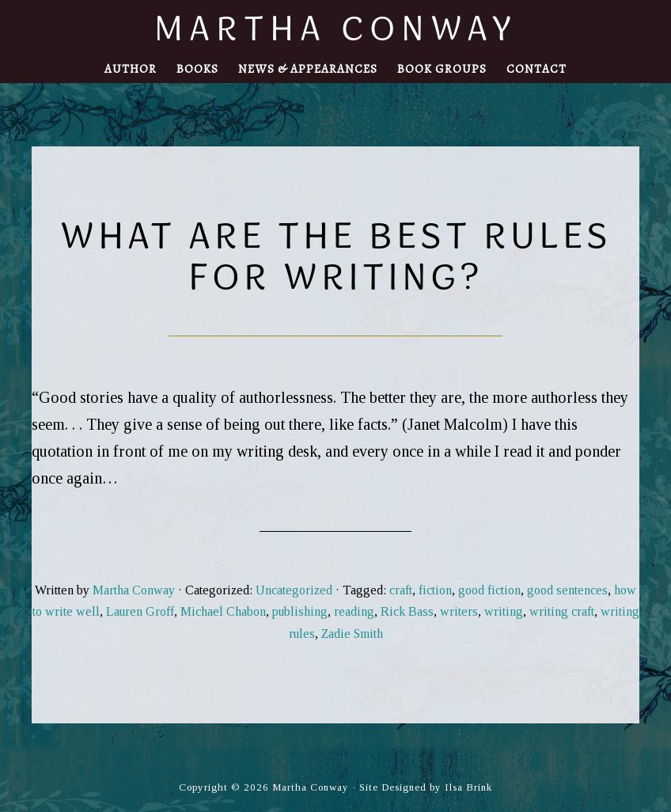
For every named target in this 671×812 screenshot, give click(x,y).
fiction (435, 590)
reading (354, 611)
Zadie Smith (352, 634)
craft (401, 590)
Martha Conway (336, 28)
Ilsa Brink (468, 787)
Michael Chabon (223, 611)
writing (504, 611)
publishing (300, 611)
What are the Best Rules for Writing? (336, 255)
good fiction (489, 590)
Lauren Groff (140, 611)
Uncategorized (294, 590)
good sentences (567, 590)
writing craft (562, 611)
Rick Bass (407, 611)
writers (459, 611)
